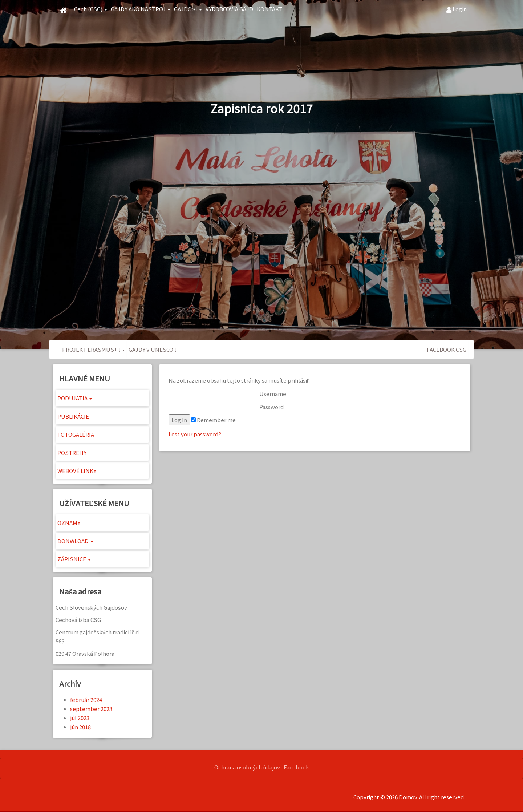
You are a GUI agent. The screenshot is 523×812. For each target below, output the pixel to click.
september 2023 (91, 709)
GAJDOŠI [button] (188, 9)
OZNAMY (69, 523)
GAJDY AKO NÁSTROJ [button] (141, 9)
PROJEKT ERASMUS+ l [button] (94, 349)
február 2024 (86, 700)
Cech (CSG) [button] (91, 9)
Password (226, 407)
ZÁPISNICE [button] (74, 559)
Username (227, 394)
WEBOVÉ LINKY (77, 471)
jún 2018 (80, 727)
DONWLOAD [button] (75, 541)
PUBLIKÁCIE (73, 416)
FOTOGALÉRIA (76, 434)
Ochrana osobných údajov (247, 767)
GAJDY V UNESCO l (152, 349)
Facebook (296, 767)
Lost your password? (195, 434)
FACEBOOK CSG (447, 349)
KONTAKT (270, 9)
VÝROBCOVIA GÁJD (229, 9)
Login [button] (457, 9)
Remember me (213, 420)
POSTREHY (72, 453)
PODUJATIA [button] (75, 398)
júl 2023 (80, 718)
